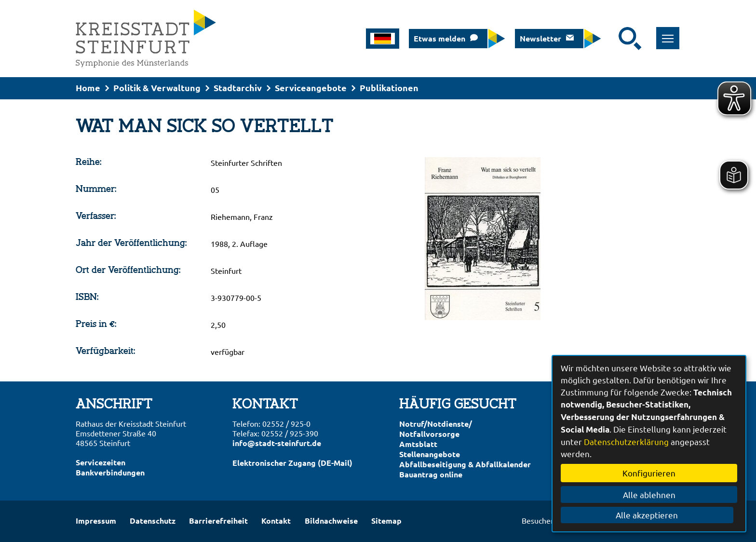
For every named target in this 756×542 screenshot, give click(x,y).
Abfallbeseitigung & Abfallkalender (465, 464)
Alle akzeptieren (649, 515)
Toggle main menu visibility (669, 33)
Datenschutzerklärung (626, 441)
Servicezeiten (101, 462)
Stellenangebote (430, 454)
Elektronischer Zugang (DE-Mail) (292, 463)
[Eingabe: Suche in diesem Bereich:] (612, 39)
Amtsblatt (418, 444)
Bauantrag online (431, 474)
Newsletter (540, 38)
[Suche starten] (630, 39)
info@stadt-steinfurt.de (277, 443)
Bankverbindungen (110, 472)
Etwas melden (439, 38)
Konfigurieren (649, 473)
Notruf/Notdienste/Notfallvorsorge (436, 429)
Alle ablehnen (649, 495)
